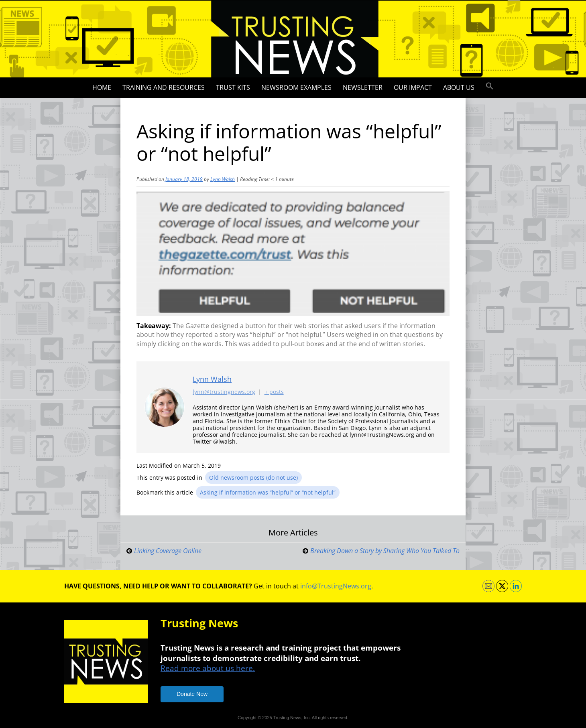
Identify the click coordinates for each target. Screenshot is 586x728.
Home (102, 87)
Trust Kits (233, 87)
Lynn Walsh (223, 179)
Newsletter (363, 87)
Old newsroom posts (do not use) (253, 478)
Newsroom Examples (296, 87)
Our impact (413, 87)
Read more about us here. (208, 668)
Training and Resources (164, 87)
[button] (490, 86)
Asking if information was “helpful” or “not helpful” (268, 492)
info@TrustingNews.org (336, 586)
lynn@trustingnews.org (224, 392)
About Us (459, 87)
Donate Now (192, 694)
